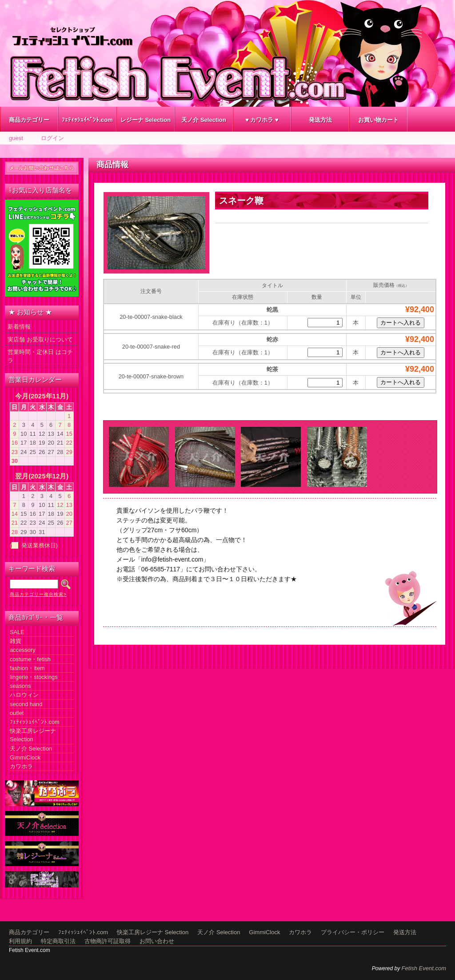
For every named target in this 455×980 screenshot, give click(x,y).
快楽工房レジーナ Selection (153, 932)
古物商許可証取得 (108, 941)
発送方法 (320, 120)
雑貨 (16, 641)
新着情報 (19, 327)
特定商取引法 (58, 941)
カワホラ (21, 766)
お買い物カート (378, 120)
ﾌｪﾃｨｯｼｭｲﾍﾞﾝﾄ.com (87, 120)
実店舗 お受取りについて (40, 339)
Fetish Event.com (424, 968)
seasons (20, 686)
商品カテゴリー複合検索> (38, 594)
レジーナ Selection (146, 120)
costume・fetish (30, 659)
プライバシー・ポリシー (353, 932)
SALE (17, 632)
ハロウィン (24, 695)
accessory (23, 650)
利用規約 (20, 941)
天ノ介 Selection (204, 120)
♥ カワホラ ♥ (262, 120)
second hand (26, 704)
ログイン (52, 138)
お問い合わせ (157, 941)
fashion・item (27, 668)
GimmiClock (25, 757)
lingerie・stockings (34, 677)
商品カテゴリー (29, 120)
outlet (17, 713)
